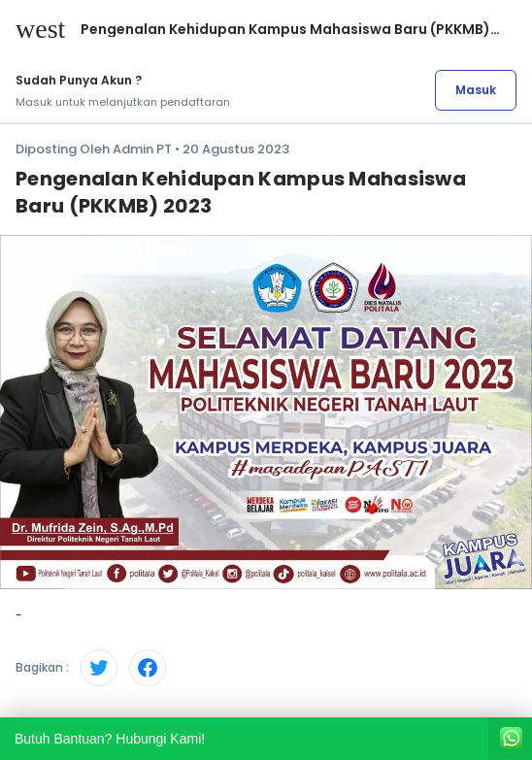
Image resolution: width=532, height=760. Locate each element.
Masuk (476, 90)
